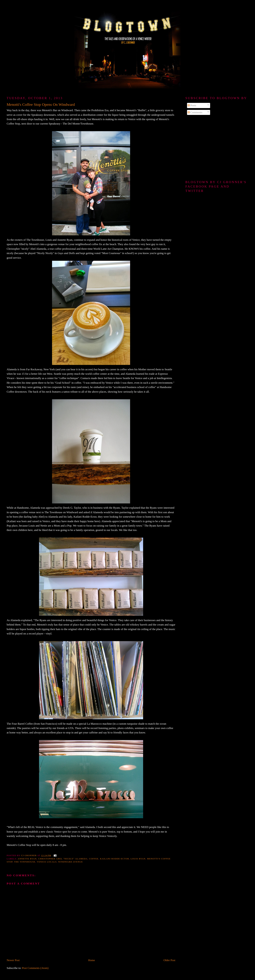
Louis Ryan (138, 859)
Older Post (169, 960)
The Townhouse (25, 862)
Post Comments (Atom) (35, 968)
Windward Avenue (70, 862)
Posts (192, 105)
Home (92, 960)
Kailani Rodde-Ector (115, 859)
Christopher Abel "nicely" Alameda (63, 859)
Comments (195, 112)
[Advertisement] (217, 148)
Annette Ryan (27, 859)
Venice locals (47, 862)
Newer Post (13, 960)
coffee (94, 859)
